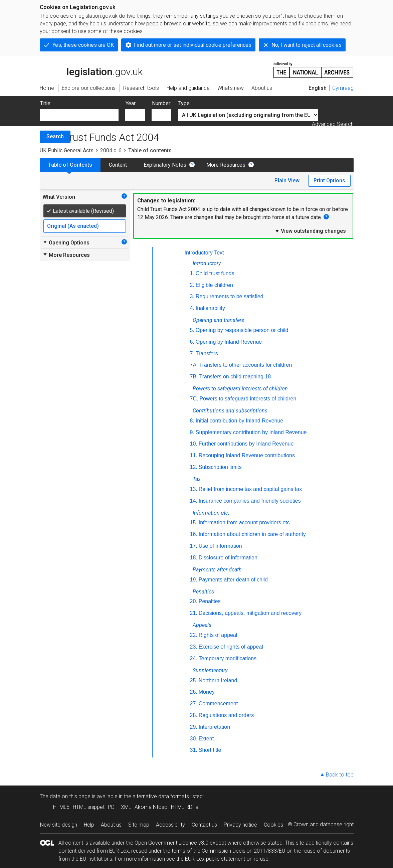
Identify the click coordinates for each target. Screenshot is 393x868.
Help (89, 825)
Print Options (329, 181)
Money (207, 692)
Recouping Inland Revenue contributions (247, 455)
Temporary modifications (228, 658)
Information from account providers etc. (245, 523)
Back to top (340, 775)
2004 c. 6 (111, 150)
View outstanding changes (310, 231)
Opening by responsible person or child (242, 330)
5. (192, 330)
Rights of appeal (218, 635)
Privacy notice (240, 825)
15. (194, 523)
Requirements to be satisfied (230, 296)
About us (111, 825)
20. (194, 601)
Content (118, 165)
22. (194, 635)
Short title (210, 750)
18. (194, 558)
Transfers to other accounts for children (246, 365)
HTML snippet (89, 807)
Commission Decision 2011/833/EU (243, 851)
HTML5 (61, 807)
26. (194, 692)
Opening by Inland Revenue (229, 342)
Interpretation (214, 727)
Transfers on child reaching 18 (235, 377)
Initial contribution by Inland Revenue (239, 421)
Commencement (218, 704)
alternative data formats (161, 796)
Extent (206, 739)
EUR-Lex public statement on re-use (227, 859)
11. (194, 455)
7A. (194, 365)
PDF (113, 807)
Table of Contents (70, 165)
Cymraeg (343, 88)
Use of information (220, 546)
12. (194, 467)
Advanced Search (333, 124)
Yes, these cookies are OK (83, 45)
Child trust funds (215, 273)
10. (194, 444)
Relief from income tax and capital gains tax (250, 489)
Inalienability (210, 308)
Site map (139, 825)
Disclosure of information (228, 558)
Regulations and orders (226, 715)
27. (194, 704)
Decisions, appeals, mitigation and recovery (250, 613)
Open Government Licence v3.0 (171, 843)
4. (192, 308)
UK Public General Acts (67, 150)
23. (194, 647)
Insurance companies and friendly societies (250, 501)
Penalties (210, 601)
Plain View (287, 181)
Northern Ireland (218, 680)
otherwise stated (263, 843)
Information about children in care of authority (252, 534)
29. (194, 727)
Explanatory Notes (165, 165)
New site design (59, 825)
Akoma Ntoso (151, 807)
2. (192, 285)
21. (194, 613)
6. (192, 342)
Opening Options (66, 242)
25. (194, 680)
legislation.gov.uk (91, 69)
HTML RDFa (185, 807)
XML (126, 807)
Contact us (204, 825)
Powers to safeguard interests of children (248, 399)
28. (194, 715)
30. (194, 739)
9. (192, 432)
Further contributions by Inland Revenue (246, 444)
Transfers (207, 354)
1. (192, 273)
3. (192, 296)
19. (194, 580)
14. (194, 501)
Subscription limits (220, 467)
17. (194, 546)
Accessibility (170, 825)
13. (194, 489)
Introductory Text (204, 253)
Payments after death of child (233, 580)
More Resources (226, 165)
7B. (194, 377)
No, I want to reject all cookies (307, 45)
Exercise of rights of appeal (231, 647)
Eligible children (214, 285)
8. (192, 421)
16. (194, 534)
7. (192, 354)
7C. (194, 399)
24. (194, 658)
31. (194, 750)
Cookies (273, 825)
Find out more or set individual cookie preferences (193, 45)
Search (55, 136)
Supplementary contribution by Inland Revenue (251, 432)
